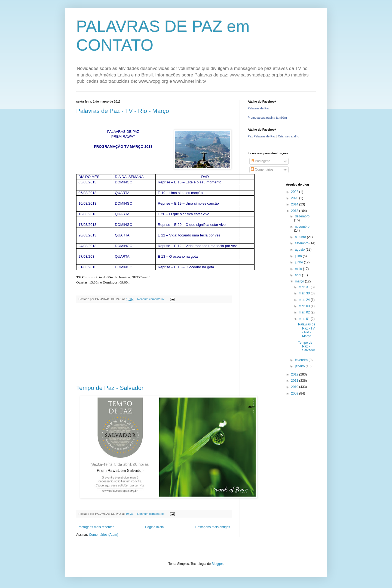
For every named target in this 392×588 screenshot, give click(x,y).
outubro (301, 237)
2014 (295, 204)
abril (298, 275)
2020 (295, 198)
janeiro (300, 366)
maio (299, 269)
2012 (295, 374)
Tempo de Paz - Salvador (110, 388)
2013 (295, 211)
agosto (300, 250)
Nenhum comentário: (151, 299)
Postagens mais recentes (96, 527)
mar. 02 (305, 312)
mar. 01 (305, 319)
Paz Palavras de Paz (262, 136)
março (300, 281)
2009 (295, 393)
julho (299, 256)
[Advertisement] (154, 344)
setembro (302, 243)
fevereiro (302, 360)
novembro (302, 227)
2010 (295, 387)
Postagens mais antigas (213, 527)
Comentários (262, 170)
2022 (295, 192)
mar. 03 (305, 306)
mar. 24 (305, 300)
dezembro (302, 216)
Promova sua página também (267, 118)
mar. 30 (305, 293)
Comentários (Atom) (104, 535)
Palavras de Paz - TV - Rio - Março (123, 111)
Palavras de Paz (259, 108)
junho (299, 262)
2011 (295, 381)
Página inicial (155, 527)
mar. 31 (305, 287)
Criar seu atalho (289, 136)
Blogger (217, 564)
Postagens (261, 161)
